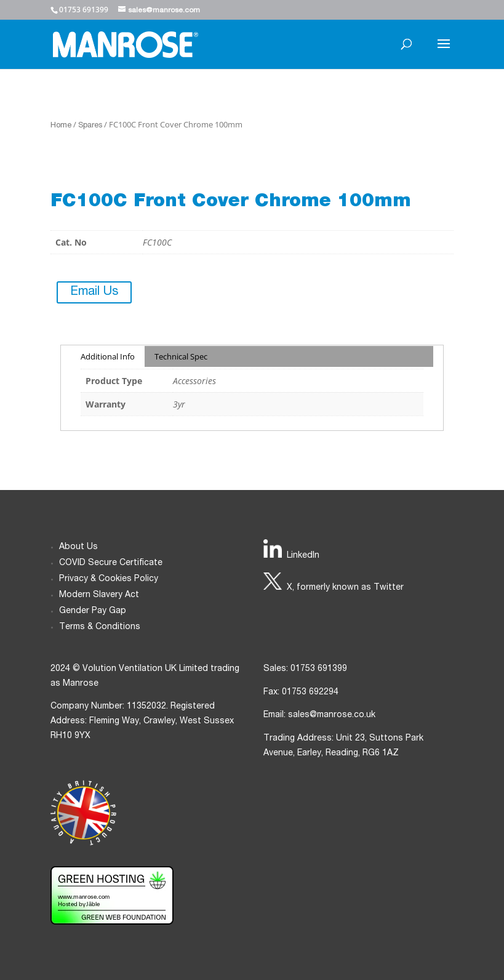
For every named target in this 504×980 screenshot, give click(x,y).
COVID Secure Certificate (111, 563)
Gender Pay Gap (93, 611)
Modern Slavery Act (99, 595)
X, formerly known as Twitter (345, 588)
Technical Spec (181, 356)
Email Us (94, 292)
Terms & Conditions (100, 627)
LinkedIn (303, 556)
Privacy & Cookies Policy (109, 579)
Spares (90, 126)
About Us (78, 547)
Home (61, 126)
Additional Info (108, 356)
